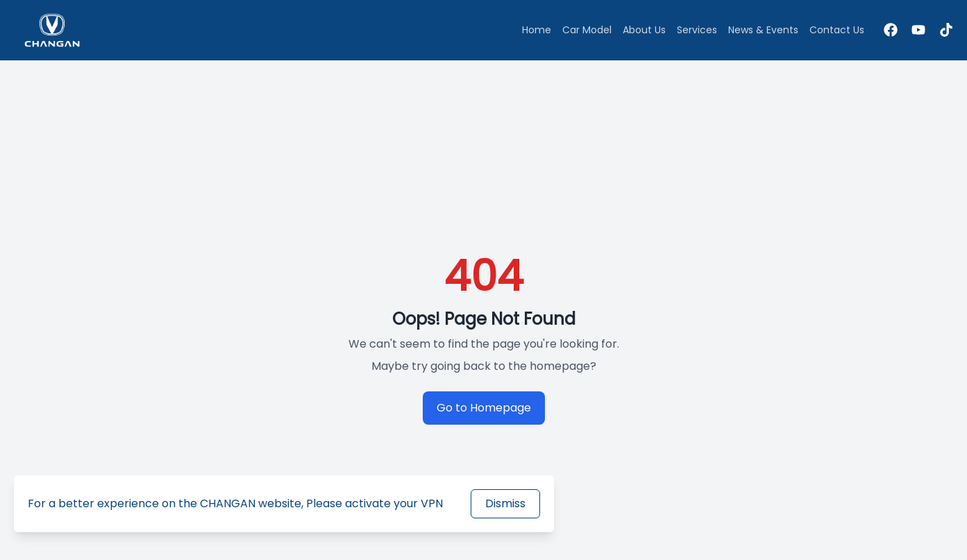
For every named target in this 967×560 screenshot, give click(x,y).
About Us (644, 30)
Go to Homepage (484, 408)
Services (697, 30)
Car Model (587, 30)
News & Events (763, 30)
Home (537, 30)
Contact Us (837, 30)
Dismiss (505, 503)
